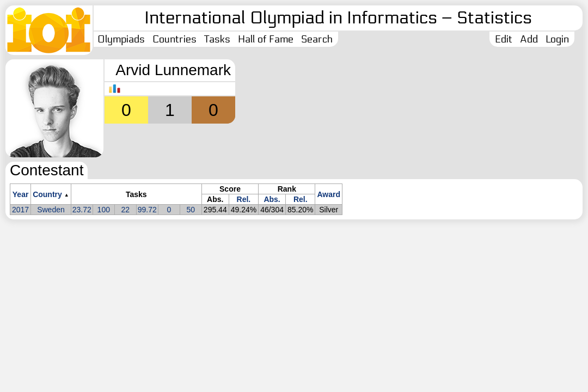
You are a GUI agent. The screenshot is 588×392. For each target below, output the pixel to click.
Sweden (51, 210)
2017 (20, 210)
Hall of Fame (266, 39)
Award (329, 194)
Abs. (272, 199)
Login (557, 39)
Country (47, 194)
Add (529, 39)
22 (126, 210)
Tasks (217, 39)
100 (104, 210)
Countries (174, 39)
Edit (504, 39)
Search (317, 39)
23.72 (82, 210)
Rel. (244, 199)
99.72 (147, 210)
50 (191, 210)
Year (21, 194)
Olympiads (121, 39)
